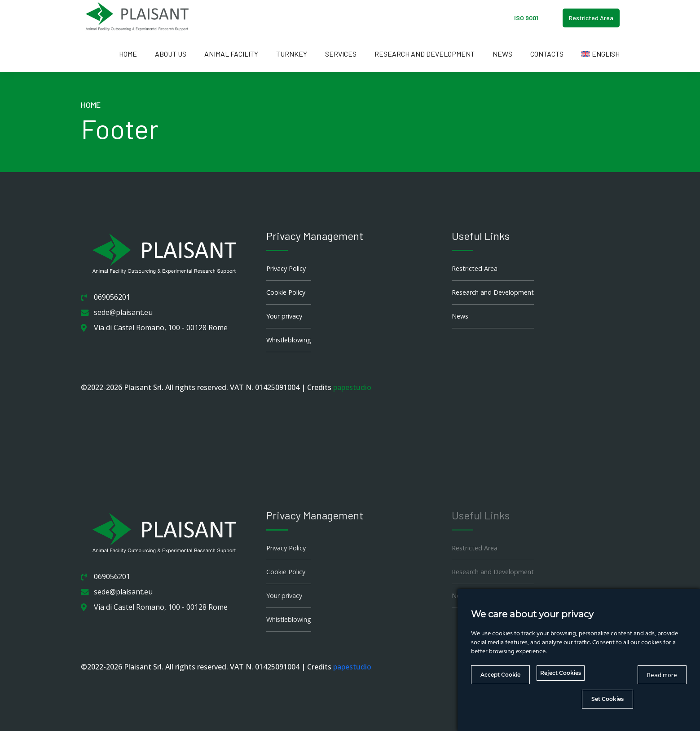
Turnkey (292, 54)
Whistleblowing (289, 340)
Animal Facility (231, 54)
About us (171, 54)
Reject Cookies (561, 673)
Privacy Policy (286, 268)
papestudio (352, 387)
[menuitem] (601, 54)
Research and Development (425, 54)
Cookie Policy (286, 292)
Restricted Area (475, 268)
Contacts (547, 54)
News (502, 54)
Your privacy (284, 316)
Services (341, 54)
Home (128, 54)
